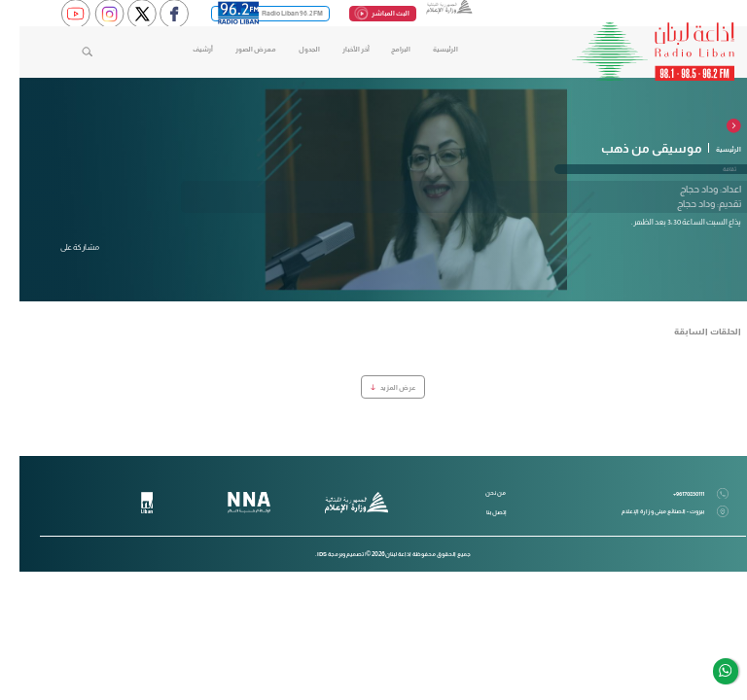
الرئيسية (426, 49)
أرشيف (183, 49)
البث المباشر (363, 13)
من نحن (476, 492)
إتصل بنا (477, 512)
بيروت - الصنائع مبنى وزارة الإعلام (656, 511)
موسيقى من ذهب (632, 148)
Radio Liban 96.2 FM (251, 14)
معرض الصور (236, 49)
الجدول (290, 49)
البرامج (381, 49)
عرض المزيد (373, 387)
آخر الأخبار (337, 49)
